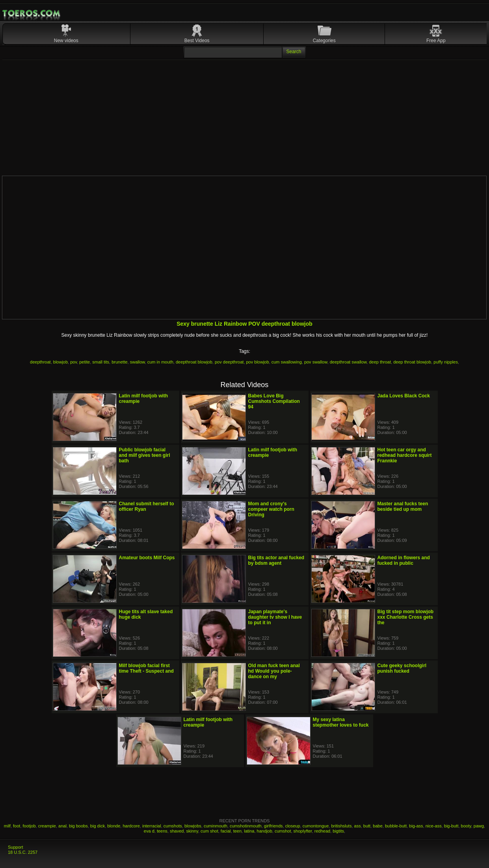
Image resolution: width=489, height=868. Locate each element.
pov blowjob (258, 362)
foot (17, 826)
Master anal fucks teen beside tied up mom (403, 506)
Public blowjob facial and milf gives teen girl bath (145, 455)
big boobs (78, 826)
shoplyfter (303, 831)
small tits (101, 362)
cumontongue (316, 826)
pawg (479, 826)
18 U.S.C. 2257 (23, 852)
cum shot (209, 831)
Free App (436, 41)
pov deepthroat (229, 362)
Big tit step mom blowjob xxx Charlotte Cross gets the (406, 617)
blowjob (60, 362)
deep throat (380, 362)
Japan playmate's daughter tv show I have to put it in (275, 617)
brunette (119, 362)
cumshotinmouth (246, 826)
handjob (265, 831)
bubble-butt (396, 826)
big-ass (416, 826)
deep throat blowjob (412, 362)
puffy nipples (446, 362)
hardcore (131, 826)
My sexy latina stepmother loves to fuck (341, 722)
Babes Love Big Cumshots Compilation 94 (274, 401)
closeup (293, 826)
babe (377, 826)
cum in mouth (160, 362)
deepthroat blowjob (194, 362)
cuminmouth (216, 826)
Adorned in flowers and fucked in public (404, 560)
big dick (98, 826)
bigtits (338, 831)
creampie (47, 826)
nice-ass (434, 826)
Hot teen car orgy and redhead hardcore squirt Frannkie (405, 455)
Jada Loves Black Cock (404, 396)
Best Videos (197, 41)
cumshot (283, 831)
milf (7, 826)
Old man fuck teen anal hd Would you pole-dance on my (274, 671)
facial (226, 831)
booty (466, 826)
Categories (324, 41)
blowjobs (193, 826)
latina (249, 831)
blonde (114, 826)
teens (162, 831)
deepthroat (40, 362)
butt (367, 826)
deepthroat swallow (348, 362)
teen (237, 831)
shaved (177, 831)
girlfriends (273, 826)
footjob (29, 826)
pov (73, 362)
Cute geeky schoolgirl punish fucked (402, 668)
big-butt (451, 826)
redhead (322, 831)
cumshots (173, 826)
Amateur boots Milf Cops (147, 558)
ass (358, 826)
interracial (152, 826)
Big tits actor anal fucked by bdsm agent (276, 560)
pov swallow (316, 362)
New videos (66, 41)
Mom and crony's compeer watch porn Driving (271, 509)
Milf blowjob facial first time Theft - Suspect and (146, 668)
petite (85, 362)
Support (16, 847)
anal (62, 826)
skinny (192, 831)
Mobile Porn (32, 13)
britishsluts (341, 826)
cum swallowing (287, 362)
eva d (149, 831)
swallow (138, 362)
